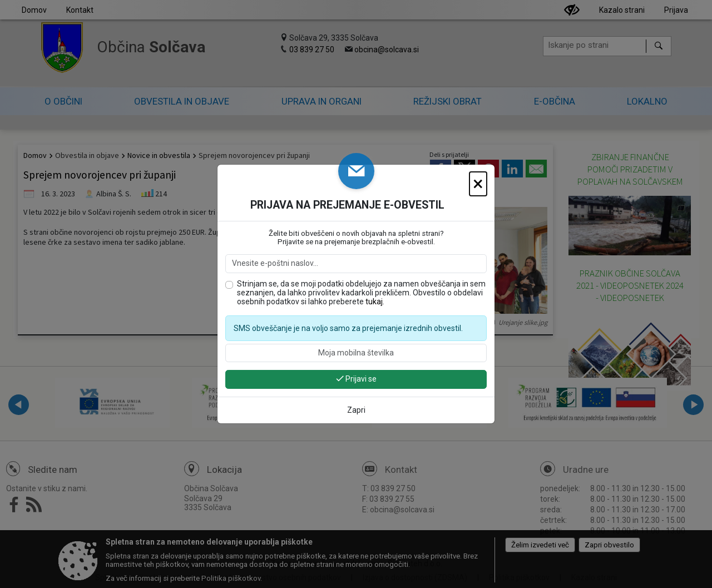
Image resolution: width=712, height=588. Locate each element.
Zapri (356, 410)
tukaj (374, 302)
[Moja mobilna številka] (356, 353)
